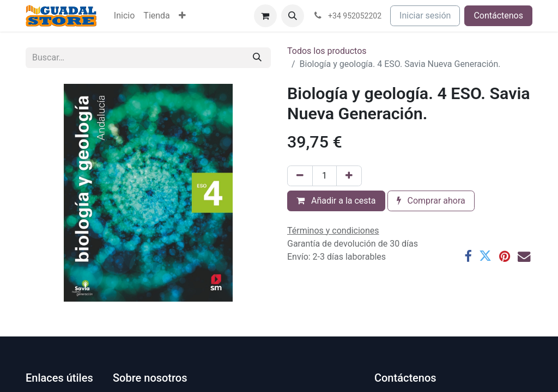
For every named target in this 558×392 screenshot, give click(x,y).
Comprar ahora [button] (431, 201)
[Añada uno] (349, 176)
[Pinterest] (505, 256)
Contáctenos (498, 16)
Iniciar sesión (425, 16)
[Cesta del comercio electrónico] (265, 16)
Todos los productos (327, 51)
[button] (293, 16)
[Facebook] (468, 256)
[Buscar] (257, 58)
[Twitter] (485, 256)
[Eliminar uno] (300, 176)
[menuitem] (124, 16)
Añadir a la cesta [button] (336, 201)
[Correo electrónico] (524, 256)
